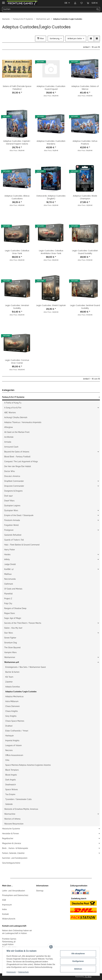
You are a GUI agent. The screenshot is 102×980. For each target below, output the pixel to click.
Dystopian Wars (11, 510)
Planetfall (8, 594)
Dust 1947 (8, 496)
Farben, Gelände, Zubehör (13, 853)
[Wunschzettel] (82, 3)
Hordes (7, 554)
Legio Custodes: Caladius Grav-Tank (17, 252)
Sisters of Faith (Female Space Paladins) (17, 88)
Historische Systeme (11, 829)
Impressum (7, 905)
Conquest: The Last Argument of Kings (21, 461)
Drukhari (9, 726)
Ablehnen (78, 969)
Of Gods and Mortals (13, 589)
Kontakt (5, 914)
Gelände (9, 804)
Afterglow (8, 427)
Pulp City (8, 603)
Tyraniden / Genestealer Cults (18, 799)
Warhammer (10, 657)
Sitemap (40, 891)
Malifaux (8, 574)
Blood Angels (11, 775)
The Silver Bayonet (12, 648)
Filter (41, 39)
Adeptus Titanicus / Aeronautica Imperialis (23, 422)
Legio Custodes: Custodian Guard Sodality (85, 252)
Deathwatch (11, 785)
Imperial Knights (12, 741)
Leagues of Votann (13, 745)
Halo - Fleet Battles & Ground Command (22, 545)
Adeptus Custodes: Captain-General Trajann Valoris (17, 142)
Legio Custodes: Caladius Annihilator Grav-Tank (51, 252)
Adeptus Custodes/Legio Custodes (21, 692)
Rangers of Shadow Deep (15, 608)
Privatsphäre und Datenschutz (15, 895)
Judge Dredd (10, 564)
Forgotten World (11, 525)
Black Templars (12, 770)
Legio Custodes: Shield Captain (51, 305)
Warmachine (10, 814)
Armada (8, 442)
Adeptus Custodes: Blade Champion (85, 197)
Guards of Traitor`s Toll (14, 540)
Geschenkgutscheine (11, 863)
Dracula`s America (12, 476)
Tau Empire (10, 794)
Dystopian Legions (12, 506)
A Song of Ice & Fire (13, 408)
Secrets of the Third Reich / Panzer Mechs (23, 623)
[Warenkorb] (92, 3)
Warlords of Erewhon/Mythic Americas (21, 809)
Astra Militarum (12, 701)
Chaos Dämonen (12, 706)
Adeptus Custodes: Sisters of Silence (85, 88)
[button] (75, 3)
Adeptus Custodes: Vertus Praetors (85, 142)
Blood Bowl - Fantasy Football (17, 457)
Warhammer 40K (12, 662)
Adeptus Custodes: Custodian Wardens (51, 142)
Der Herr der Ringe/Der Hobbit (18, 466)
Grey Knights (11, 716)
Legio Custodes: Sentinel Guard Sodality (85, 307)
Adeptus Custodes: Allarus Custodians (17, 197)
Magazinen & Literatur (12, 843)
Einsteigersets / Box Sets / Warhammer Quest (26, 667)
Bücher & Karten (12, 672)
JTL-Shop (88, 977)
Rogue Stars (10, 613)
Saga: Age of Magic (13, 618)
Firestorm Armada (12, 520)
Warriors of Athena (12, 819)
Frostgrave (9, 530)
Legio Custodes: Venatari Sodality (17, 307)
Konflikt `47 (9, 569)
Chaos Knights (12, 711)
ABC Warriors (10, 413)
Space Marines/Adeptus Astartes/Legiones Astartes (28, 765)
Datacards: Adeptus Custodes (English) (51, 197)
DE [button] (66, 3)
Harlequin (9, 736)
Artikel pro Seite (75, 39)
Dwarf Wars (9, 501)
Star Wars (9, 633)
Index (4, 909)
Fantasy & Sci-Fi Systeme (13, 397)
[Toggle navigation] (3, 2)
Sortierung (55, 39)
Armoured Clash (11, 447)
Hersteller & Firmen (10, 834)
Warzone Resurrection (14, 824)
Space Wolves (12, 789)
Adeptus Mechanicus (14, 696)
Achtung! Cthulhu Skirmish (16, 417)
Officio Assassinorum (14, 755)
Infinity (7, 559)
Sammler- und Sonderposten (15, 858)
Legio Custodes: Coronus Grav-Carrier (17, 362)
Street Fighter (10, 638)
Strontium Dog (11, 643)
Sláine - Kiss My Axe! (13, 628)
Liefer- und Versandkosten (14, 891)
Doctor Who (9, 471)
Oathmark (9, 584)
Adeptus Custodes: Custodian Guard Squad (51, 88)
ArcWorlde (9, 437)
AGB (4, 900)
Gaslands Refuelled (13, 535)
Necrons (9, 750)
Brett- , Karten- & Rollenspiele (15, 848)
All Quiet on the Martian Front (17, 432)
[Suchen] (49, 9)
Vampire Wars (10, 652)
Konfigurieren (78, 961)
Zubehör (9, 682)
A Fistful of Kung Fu (13, 403)
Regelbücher (8, 838)
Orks (7, 760)
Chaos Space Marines (15, 721)
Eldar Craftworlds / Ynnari (17, 731)
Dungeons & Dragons (13, 491)
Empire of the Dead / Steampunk (19, 515)
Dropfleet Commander (14, 481)
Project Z (8, 599)
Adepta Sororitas (13, 687)
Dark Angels (11, 780)
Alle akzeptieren (78, 954)
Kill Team (9, 677)
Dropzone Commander (14, 486)
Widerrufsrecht (9, 919)
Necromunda (10, 579)
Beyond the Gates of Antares (17, 452)
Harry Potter (10, 550)
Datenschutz (24, 972)
